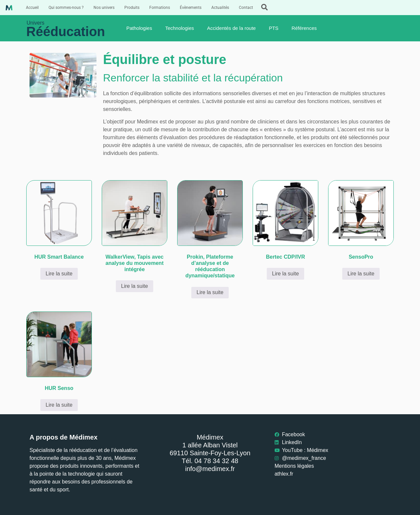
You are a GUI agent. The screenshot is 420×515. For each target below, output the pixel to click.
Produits (132, 8)
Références (304, 28)
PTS (273, 28)
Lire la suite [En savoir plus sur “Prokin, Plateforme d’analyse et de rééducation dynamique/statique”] (210, 292)
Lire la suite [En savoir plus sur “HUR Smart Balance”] (59, 274)
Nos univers (104, 8)
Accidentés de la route (231, 28)
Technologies (179, 28)
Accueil (32, 8)
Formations (160, 8)
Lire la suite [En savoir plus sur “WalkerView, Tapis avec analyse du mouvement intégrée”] (135, 286)
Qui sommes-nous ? (66, 8)
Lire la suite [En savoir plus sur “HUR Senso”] (59, 405)
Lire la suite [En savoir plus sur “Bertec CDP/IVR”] (285, 274)
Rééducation (66, 32)
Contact (246, 8)
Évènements (191, 8)
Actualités (220, 8)
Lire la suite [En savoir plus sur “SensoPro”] (361, 274)
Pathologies (139, 28)
